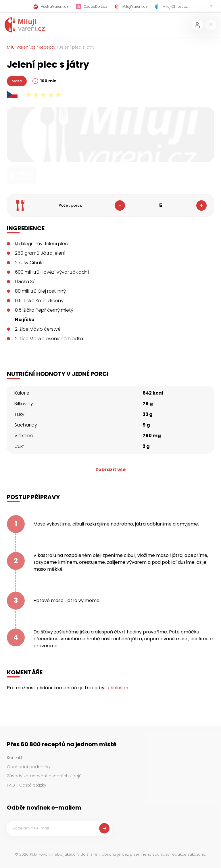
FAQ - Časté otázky (27, 785)
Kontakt (15, 757)
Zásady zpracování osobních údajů (44, 776)
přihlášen (118, 688)
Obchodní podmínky (29, 767)
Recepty (47, 47)
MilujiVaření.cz (21, 47)
